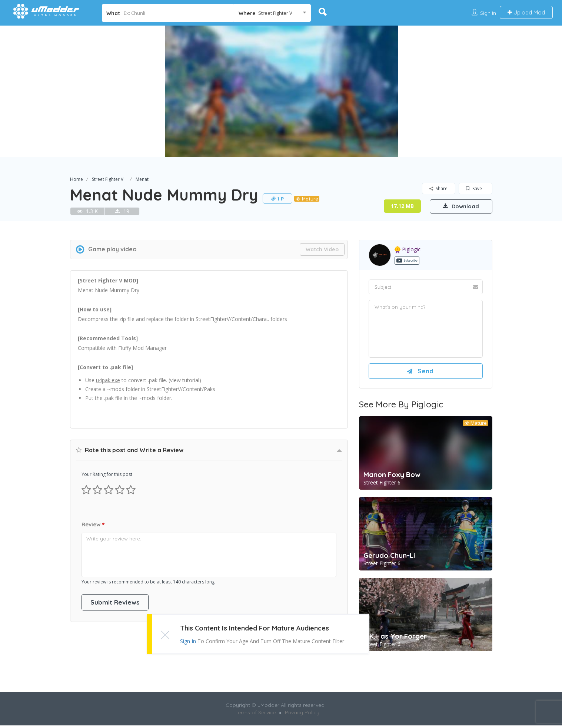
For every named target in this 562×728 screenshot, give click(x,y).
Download (457, 206)
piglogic (408, 249)
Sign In (488, 13)
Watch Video (322, 249)
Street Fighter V (108, 179)
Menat (142, 179)
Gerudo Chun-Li (389, 558)
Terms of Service (256, 715)
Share (438, 188)
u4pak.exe (108, 380)
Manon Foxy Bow (392, 477)
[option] (281, 91)
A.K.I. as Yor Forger (395, 639)
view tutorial (185, 380)
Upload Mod (526, 12)
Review (93, 525)
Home (77, 179)
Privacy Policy (302, 715)
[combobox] (272, 13)
